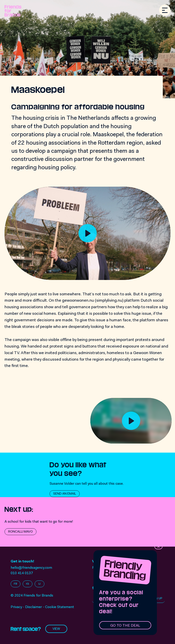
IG (28, 584)
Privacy (16, 607)
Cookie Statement (60, 607)
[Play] (87, 233)
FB (16, 584)
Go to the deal (125, 626)
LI (40, 584)
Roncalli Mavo (20, 532)
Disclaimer (34, 607)
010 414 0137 (22, 573)
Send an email (65, 494)
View (56, 629)
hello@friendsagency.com (31, 568)
